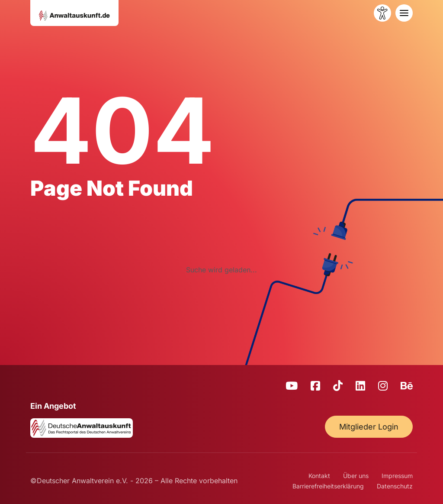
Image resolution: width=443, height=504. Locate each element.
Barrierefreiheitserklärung (328, 486)
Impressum (397, 476)
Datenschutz (395, 486)
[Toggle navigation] (404, 13)
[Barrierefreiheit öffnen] (382, 13)
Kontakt (319, 476)
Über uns (356, 476)
